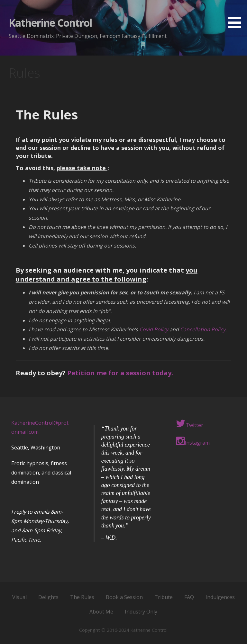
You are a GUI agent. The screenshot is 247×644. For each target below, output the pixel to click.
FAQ (189, 597)
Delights (48, 597)
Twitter (190, 423)
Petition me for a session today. (120, 373)
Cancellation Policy (203, 329)
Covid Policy (154, 329)
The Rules (82, 597)
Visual (19, 597)
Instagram (193, 441)
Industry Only (141, 612)
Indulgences (220, 597)
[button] (237, 15)
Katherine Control (50, 23)
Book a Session (124, 597)
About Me (101, 612)
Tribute (164, 597)
